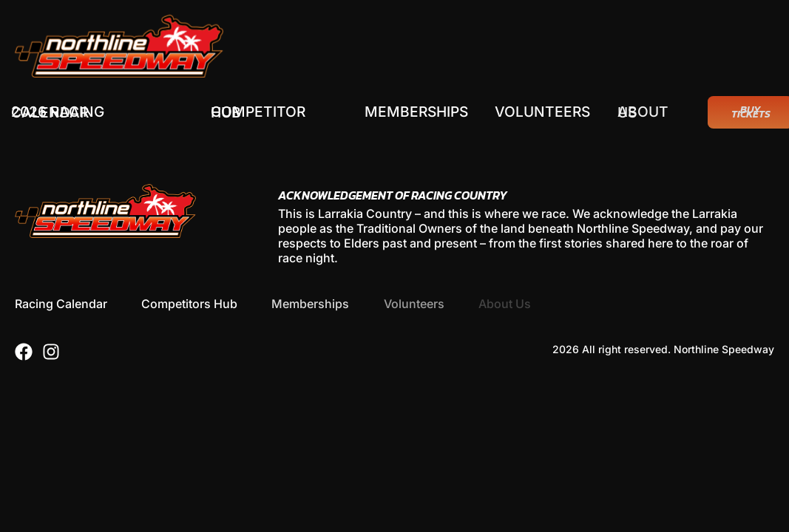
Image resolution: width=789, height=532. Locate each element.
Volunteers (545, 112)
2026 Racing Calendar (58, 112)
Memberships (418, 112)
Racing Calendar (61, 304)
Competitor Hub (258, 112)
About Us (647, 112)
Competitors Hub (189, 304)
